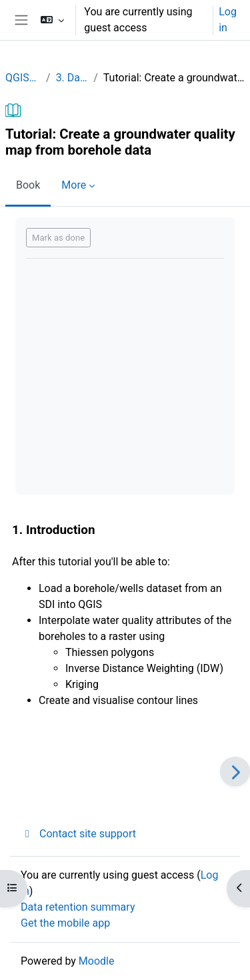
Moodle (97, 961)
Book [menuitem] (28, 185)
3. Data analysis (72, 78)
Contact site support (78, 834)
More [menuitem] (74, 185)
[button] (52, 20)
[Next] (235, 772)
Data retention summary (78, 907)
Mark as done (58, 238)
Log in (228, 20)
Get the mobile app (65, 923)
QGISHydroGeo (23, 78)
